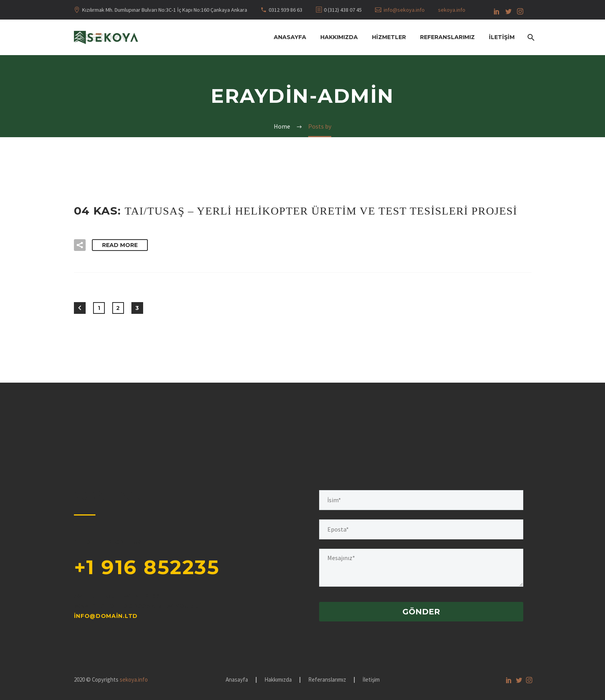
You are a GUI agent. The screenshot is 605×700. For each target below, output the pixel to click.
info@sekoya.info (404, 10)
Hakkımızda (339, 37)
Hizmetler (389, 37)
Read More (120, 245)
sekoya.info (452, 10)
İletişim (502, 37)
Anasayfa (290, 37)
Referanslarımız (447, 37)
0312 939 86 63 (285, 10)
